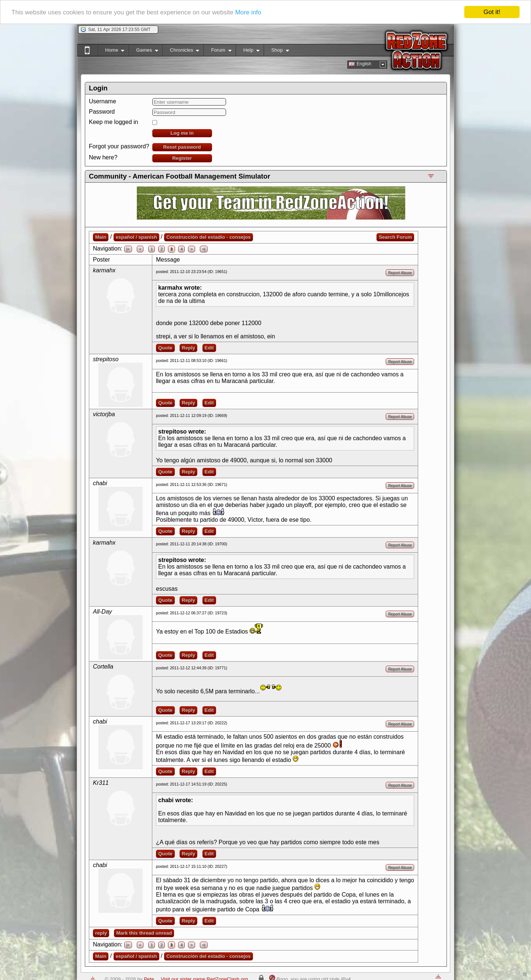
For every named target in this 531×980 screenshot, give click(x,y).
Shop (276, 51)
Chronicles (181, 51)
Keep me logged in (113, 122)
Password (102, 112)
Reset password (182, 147)
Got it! (492, 12)
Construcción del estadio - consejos (209, 237)
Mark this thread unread (144, 933)
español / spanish (136, 237)
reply (101, 933)
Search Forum (395, 237)
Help (248, 51)
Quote (165, 348)
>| (204, 249)
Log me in (182, 133)
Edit (209, 348)
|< (128, 249)
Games (143, 51)
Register (182, 158)
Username (103, 101)
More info (248, 12)
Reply (188, 348)
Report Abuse (400, 273)
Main (101, 237)
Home (111, 51)
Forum (217, 51)
